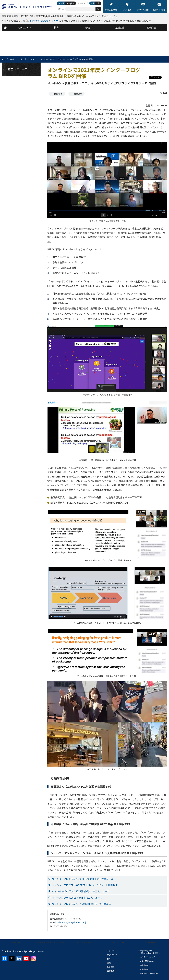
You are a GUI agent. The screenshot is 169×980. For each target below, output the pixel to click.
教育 (109, 959)
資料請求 (152, 942)
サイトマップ (86, 942)
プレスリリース (119, 942)
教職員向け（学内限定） (149, 973)
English (71, 3)
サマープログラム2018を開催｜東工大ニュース (77, 898)
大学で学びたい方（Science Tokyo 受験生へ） (151, 952)
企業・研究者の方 (147, 961)
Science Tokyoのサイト (43, 21)
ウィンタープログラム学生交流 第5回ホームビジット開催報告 (85, 885)
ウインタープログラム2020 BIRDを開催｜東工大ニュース (83, 879)
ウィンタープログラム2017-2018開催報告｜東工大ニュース (84, 904)
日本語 (61, 3)
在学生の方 (144, 969)
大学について (112, 955)
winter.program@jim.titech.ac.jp (72, 922)
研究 (109, 963)
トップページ (8, 59)
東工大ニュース (27, 59)
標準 (93, 3)
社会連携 (111, 967)
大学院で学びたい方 (148, 957)
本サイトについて (19, 942)
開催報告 (78, 94)
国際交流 (58, 94)
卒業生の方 (144, 965)
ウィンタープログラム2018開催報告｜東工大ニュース (81, 891)
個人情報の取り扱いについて (53, 942)
